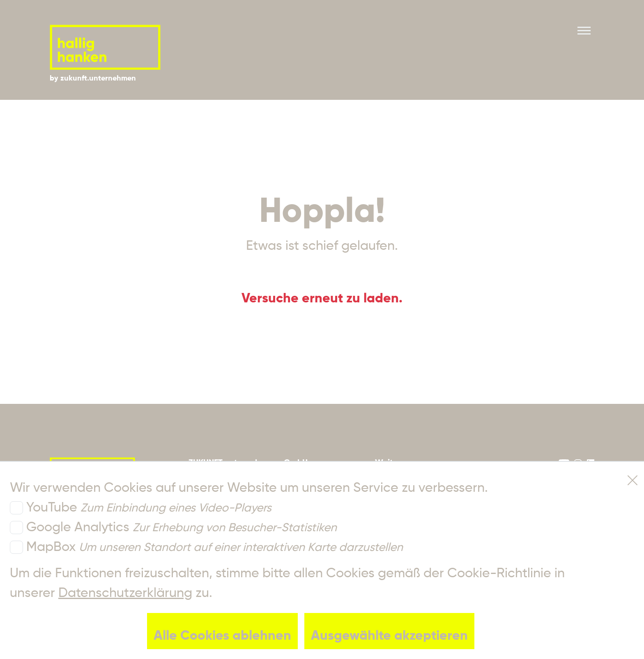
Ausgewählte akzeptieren (389, 636)
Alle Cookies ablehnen (222, 636)
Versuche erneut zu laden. (322, 299)
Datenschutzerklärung (125, 593)
